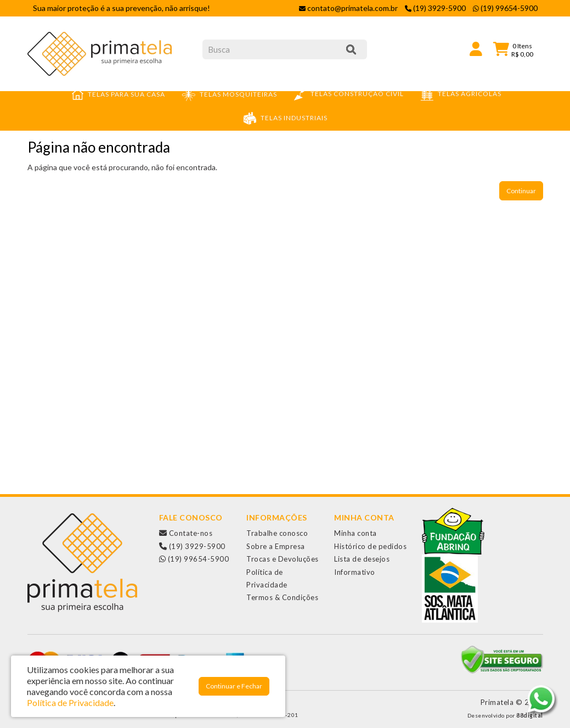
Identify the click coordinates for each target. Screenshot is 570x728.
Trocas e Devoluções (283, 559)
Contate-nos (186, 533)
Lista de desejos (362, 559)
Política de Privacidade (70, 702)
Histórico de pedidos (370, 546)
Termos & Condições (282, 597)
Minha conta (355, 533)
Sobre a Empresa (276, 546)
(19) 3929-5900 (192, 546)
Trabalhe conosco (277, 533)
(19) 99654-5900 (194, 559)
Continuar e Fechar (234, 686)
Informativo (355, 572)
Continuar (521, 191)
